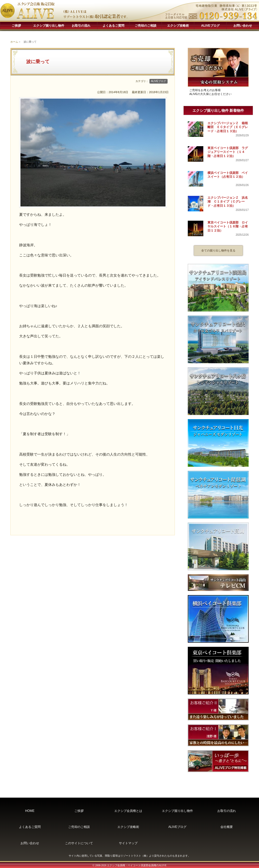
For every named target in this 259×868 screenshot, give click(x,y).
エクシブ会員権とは (128, 811)
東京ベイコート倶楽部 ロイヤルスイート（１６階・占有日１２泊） (228, 227)
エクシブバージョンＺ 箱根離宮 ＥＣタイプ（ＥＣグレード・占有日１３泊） (228, 127)
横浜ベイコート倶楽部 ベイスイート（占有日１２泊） (228, 175)
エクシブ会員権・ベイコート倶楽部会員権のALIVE (137, 865)
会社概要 (227, 827)
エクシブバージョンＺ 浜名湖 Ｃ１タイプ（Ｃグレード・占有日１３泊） (228, 202)
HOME (30, 811)
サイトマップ (128, 843)
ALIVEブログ (210, 26)
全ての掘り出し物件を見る (218, 250)
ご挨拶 (16, 26)
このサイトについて (79, 843)
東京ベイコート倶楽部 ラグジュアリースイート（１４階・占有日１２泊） (228, 152)
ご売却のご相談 (146, 26)
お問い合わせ (243, 26)
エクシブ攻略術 (178, 26)
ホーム (14, 42)
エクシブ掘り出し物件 (49, 26)
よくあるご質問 (113, 26)
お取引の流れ (81, 26)
